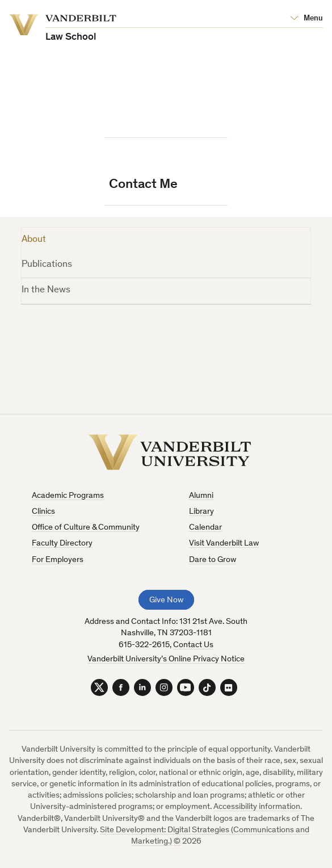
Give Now (166, 600)
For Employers (58, 560)
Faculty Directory (62, 544)
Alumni (201, 496)
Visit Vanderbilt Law (224, 544)
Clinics (43, 512)
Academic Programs (68, 496)
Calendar (205, 528)
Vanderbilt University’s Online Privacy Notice (166, 659)
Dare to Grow (213, 560)
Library (201, 512)
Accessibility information (257, 807)
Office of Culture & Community (86, 528)
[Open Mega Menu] (306, 19)
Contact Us (193, 645)
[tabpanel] (166, 351)
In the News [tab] (46, 290)
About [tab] (34, 240)
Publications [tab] (47, 265)
